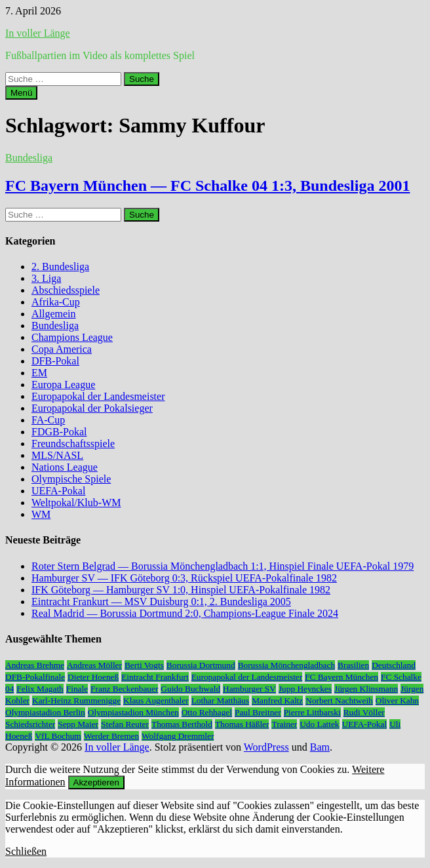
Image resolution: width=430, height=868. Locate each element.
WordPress (266, 747)
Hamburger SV (249, 689)
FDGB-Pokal (59, 432)
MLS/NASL (57, 455)
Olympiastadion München (133, 712)
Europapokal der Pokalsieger (92, 408)
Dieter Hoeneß (93, 677)
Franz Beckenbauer (124, 689)
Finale (77, 689)
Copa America (62, 349)
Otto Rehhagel (207, 712)
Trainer (284, 724)
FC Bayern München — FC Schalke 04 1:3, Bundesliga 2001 (207, 186)
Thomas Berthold (182, 724)
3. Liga (46, 278)
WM (41, 514)
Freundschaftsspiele (73, 444)
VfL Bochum (58, 736)
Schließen (26, 851)
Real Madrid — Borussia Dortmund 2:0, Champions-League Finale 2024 (185, 613)
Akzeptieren (96, 782)
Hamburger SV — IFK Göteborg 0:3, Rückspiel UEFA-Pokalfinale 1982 (184, 578)
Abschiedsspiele (66, 290)
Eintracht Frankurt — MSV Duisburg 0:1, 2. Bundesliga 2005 (161, 602)
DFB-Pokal (55, 361)
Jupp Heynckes (305, 689)
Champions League (72, 337)
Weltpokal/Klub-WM (76, 503)
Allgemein (54, 314)
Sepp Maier (78, 724)
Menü (21, 93)
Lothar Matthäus (220, 700)
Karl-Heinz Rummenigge (76, 700)
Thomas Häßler (242, 724)
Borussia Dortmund (201, 665)
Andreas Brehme (35, 665)
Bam (320, 747)
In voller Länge (38, 33)
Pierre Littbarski (312, 712)
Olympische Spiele (71, 479)
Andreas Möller (94, 665)
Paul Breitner (258, 712)
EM (39, 373)
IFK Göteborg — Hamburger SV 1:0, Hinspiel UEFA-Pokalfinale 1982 (181, 590)
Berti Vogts (144, 665)
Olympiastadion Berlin (45, 712)
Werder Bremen (111, 736)
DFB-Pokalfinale (35, 677)
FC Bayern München (342, 677)
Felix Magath (40, 689)
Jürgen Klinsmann (366, 689)
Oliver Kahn (397, 700)
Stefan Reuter (125, 724)
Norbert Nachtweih (339, 700)
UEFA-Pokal (58, 491)
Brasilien (353, 665)
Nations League (65, 467)
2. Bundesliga (60, 266)
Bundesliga (29, 158)
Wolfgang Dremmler (178, 736)
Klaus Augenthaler (156, 700)
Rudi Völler (364, 712)
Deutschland (394, 665)
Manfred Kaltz (277, 700)
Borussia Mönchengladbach (286, 665)
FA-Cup (48, 420)
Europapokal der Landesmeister (98, 396)
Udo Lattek (319, 724)
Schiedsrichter (30, 724)
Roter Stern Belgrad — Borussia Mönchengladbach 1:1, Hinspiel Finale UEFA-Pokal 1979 (223, 566)
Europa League (63, 385)
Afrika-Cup (56, 302)
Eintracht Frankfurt (155, 677)
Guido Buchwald (190, 689)
